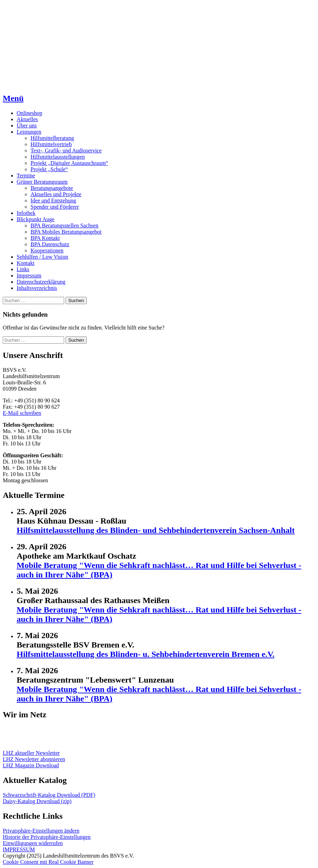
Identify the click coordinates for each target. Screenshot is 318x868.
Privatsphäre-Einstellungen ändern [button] (41, 831)
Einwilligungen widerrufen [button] (33, 843)
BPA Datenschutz (50, 244)
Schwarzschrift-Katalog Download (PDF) (49, 795)
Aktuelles (27, 119)
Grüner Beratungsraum (42, 182)
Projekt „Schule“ (49, 169)
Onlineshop (29, 113)
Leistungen (29, 132)
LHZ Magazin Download (31, 765)
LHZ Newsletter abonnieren (34, 759)
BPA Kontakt (45, 238)
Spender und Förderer (55, 207)
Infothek (26, 213)
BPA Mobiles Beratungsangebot (66, 232)
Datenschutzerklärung (41, 282)
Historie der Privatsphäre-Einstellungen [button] (47, 837)
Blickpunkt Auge (36, 219)
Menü (13, 98)
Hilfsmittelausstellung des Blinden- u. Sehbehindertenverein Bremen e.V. (145, 654)
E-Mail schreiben (22, 413)
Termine (26, 176)
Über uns (27, 126)
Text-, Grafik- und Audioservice (66, 151)
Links (23, 269)
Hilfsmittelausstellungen (58, 157)
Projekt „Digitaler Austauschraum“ (69, 163)
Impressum (29, 276)
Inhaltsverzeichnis (37, 288)
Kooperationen (47, 251)
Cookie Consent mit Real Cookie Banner (48, 862)
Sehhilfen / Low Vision (42, 257)
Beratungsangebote (52, 188)
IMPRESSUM (19, 849)
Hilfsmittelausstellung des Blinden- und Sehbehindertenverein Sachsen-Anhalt (156, 530)
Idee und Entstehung (53, 201)
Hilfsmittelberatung (52, 138)
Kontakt (26, 263)
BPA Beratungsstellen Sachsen (65, 226)
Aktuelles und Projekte (56, 194)
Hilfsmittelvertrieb (51, 144)
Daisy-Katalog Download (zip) (37, 801)
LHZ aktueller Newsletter (31, 753)
